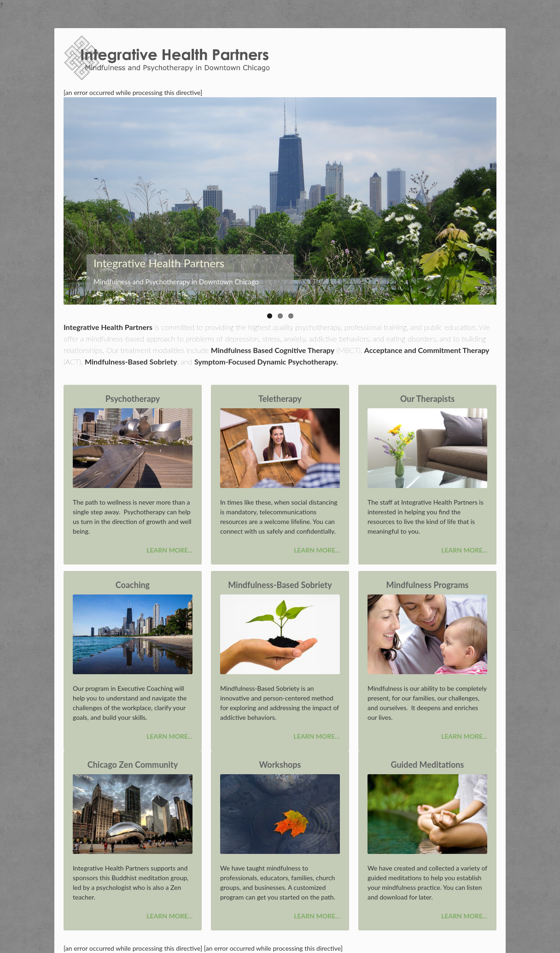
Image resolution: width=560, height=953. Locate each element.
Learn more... (169, 550)
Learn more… (317, 736)
